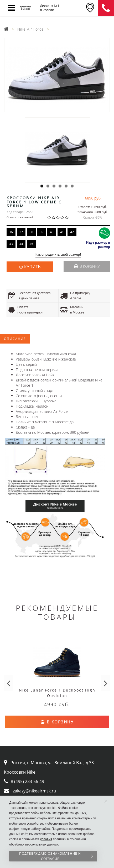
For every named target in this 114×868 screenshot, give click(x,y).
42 (72, 232)
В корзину (87, 266)
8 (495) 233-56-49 (27, 781)
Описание (15, 339)
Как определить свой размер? (58, 255)
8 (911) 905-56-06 (106, 8)
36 (11, 232)
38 (31, 232)
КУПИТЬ (32, 267)
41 (62, 232)
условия (46, 839)
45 (31, 244)
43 (11, 244)
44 (21, 244)
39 (42, 232)
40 (52, 232)
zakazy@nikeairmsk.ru (35, 791)
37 (21, 232)
